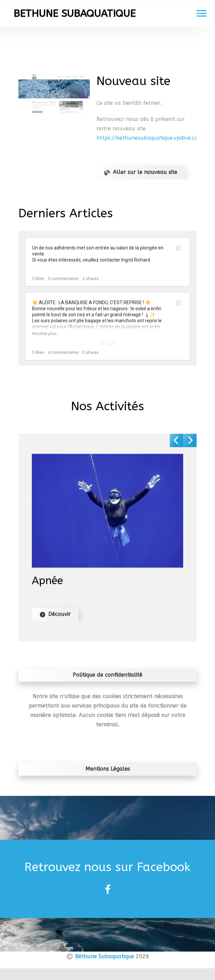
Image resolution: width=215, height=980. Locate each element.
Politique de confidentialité (107, 677)
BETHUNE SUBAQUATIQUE (75, 16)
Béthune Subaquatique (104, 959)
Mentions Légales (108, 771)
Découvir (55, 616)
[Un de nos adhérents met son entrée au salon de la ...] (107, 272)
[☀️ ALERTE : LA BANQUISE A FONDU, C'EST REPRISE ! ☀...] (107, 346)
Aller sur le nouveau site (141, 175)
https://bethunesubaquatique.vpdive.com (150, 140)
